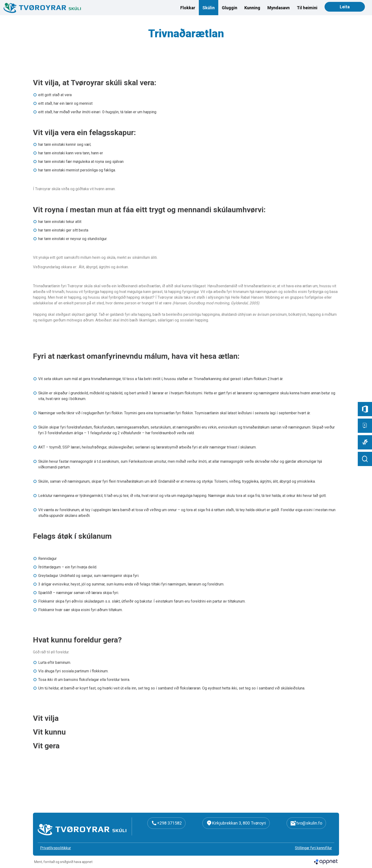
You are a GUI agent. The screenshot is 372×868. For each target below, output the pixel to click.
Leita (345, 7)
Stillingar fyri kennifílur (313, 848)
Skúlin (209, 8)
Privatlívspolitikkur (56, 848)
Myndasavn (279, 8)
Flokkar (188, 8)
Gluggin (230, 8)
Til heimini (307, 8)
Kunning (252, 8)
